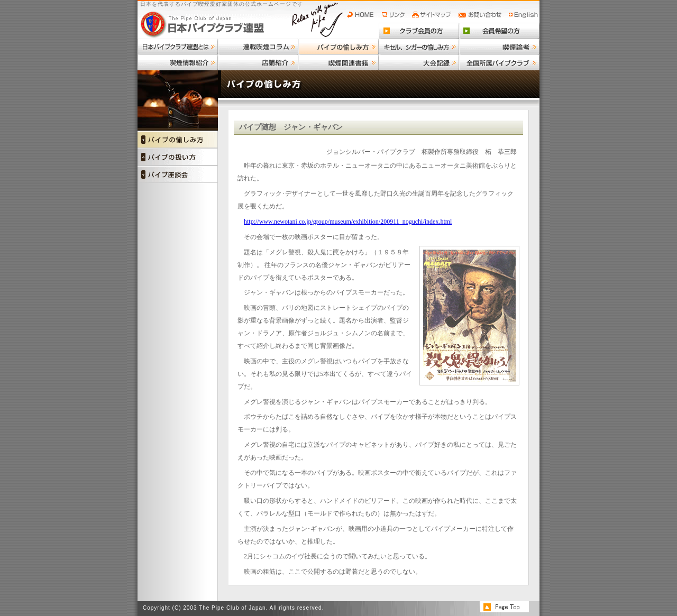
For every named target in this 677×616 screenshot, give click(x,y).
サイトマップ (433, 15)
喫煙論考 (499, 47)
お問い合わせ (482, 15)
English (524, 15)
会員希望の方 (499, 31)
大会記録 (419, 62)
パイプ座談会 (178, 174)
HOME (363, 15)
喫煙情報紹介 (178, 62)
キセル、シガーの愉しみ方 (419, 47)
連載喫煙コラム (258, 47)
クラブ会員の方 (419, 31)
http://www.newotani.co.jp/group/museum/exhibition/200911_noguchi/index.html (348, 222)
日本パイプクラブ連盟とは (178, 47)
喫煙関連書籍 (338, 62)
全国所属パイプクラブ (499, 62)
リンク (395, 15)
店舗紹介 (258, 62)
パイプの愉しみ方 (338, 47)
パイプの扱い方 (178, 157)
